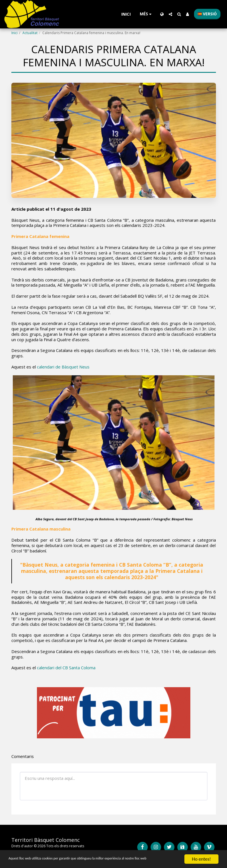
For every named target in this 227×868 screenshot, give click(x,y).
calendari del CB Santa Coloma (66, 668)
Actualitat (30, 33)
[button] (170, 14)
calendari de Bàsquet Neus (63, 367)
